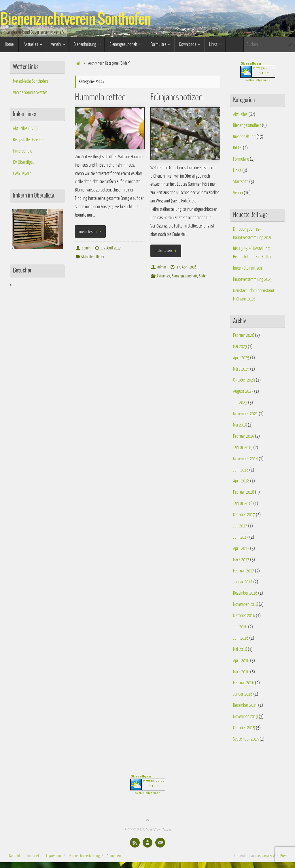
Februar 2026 (244, 335)
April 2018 (241, 481)
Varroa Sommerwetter (30, 93)
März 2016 (241, 672)
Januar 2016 (243, 694)
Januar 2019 (243, 448)
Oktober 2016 (244, 616)
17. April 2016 (186, 267)
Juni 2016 (241, 638)
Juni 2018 (241, 470)
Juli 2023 (240, 403)
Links (237, 170)
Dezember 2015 (245, 705)
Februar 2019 (244, 436)
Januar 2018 (243, 503)
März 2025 (241, 369)
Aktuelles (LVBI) (25, 129)
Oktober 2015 (244, 728)
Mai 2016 (240, 649)
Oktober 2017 (244, 515)
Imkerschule (22, 151)
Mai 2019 (240, 425)
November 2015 (245, 717)
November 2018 (245, 459)
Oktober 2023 (244, 380)
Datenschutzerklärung (84, 856)
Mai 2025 (240, 347)
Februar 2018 (244, 492)
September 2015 (246, 739)
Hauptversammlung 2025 (253, 279)
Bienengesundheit (184, 276)
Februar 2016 (244, 683)
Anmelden (114, 856)
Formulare (241, 159)
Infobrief (33, 856)
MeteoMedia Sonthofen (30, 81)
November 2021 (245, 414)
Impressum (54, 856)
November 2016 (245, 604)
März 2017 (241, 560)
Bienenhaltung (244, 137)
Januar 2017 (243, 582)
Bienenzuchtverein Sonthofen (75, 19)
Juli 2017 (240, 526)
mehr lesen (91, 232)
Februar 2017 (244, 571)
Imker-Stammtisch (247, 268)
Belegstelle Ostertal (28, 140)
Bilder (100, 257)
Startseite (241, 182)
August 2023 (243, 391)
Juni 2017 (241, 537)
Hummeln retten (100, 97)
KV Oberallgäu (24, 162)
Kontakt (15, 856)
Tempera (263, 856)
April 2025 (241, 358)
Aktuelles (88, 257)
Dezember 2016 (245, 593)
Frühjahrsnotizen (177, 97)
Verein (238, 193)
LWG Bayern (22, 174)
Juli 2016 (240, 627)
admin (86, 248)
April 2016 (241, 661)
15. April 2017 (111, 248)
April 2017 (241, 548)
